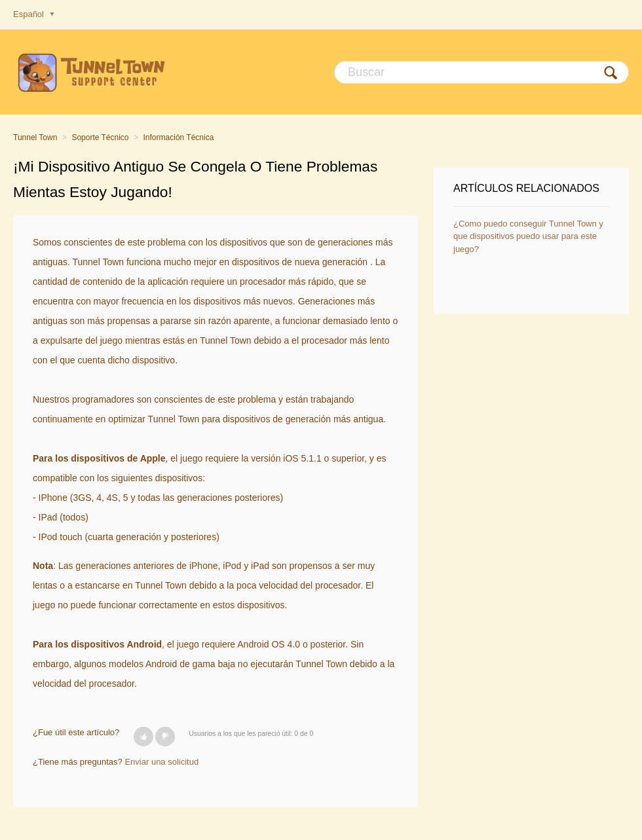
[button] (143, 737)
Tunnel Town (35, 137)
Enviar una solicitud (161, 762)
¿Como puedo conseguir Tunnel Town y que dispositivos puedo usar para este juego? (528, 236)
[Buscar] (481, 72)
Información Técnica (179, 137)
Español (30, 14)
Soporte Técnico (100, 137)
